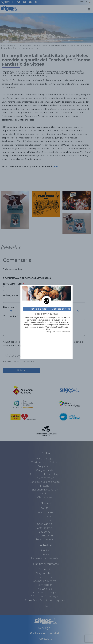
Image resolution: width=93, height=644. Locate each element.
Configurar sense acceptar (57, 332)
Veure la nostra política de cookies (56, 328)
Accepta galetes (61, 309)
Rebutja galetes (37, 309)
